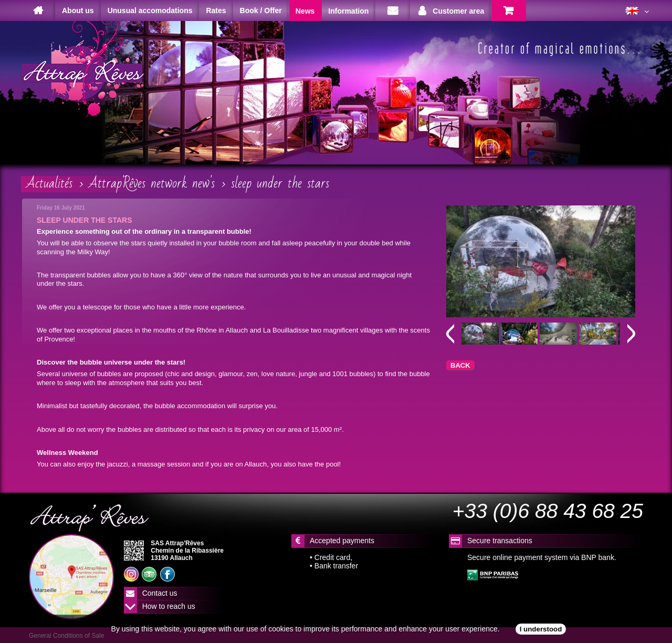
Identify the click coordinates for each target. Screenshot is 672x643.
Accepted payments (342, 541)
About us (78, 11)
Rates (216, 11)
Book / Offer (261, 11)
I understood (541, 629)
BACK (460, 365)
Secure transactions (500, 541)
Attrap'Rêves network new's (152, 183)
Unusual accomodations (150, 11)
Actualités (49, 183)
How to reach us (169, 606)
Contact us (160, 593)
